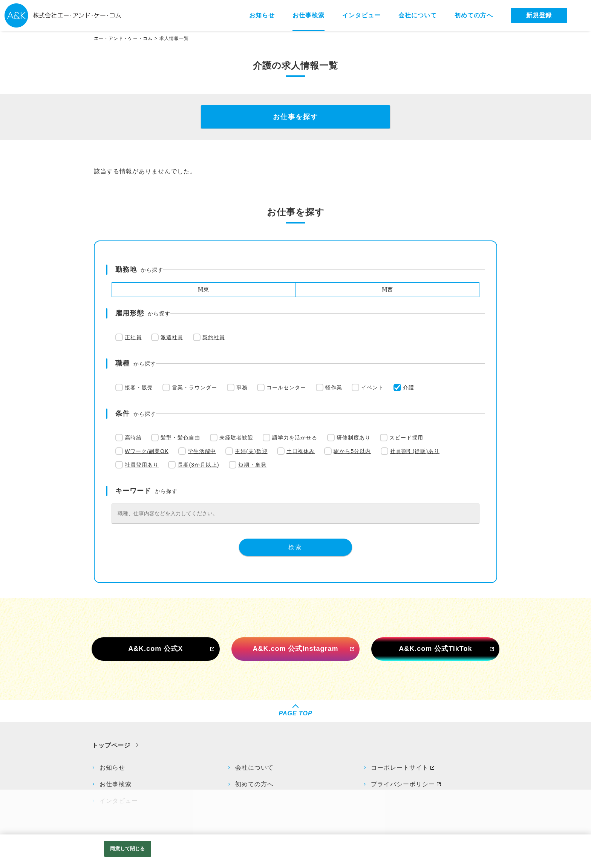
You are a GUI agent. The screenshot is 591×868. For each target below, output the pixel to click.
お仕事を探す (295, 117)
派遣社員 (172, 337)
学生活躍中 (202, 451)
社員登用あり (142, 465)
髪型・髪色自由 (180, 438)
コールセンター (286, 387)
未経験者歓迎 (236, 438)
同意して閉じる (127, 849)
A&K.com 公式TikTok (435, 649)
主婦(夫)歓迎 (251, 451)
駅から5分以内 (352, 451)
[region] (295, 851)
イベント (372, 387)
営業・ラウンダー (194, 387)
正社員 (133, 337)
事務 (242, 387)
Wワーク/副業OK (147, 451)
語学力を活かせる (295, 438)
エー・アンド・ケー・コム (123, 38)
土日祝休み (301, 451)
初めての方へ (254, 784)
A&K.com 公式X (155, 649)
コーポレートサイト (400, 768)
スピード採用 (406, 438)
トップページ (111, 745)
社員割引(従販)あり (415, 451)
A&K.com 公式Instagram (295, 649)
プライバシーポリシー (403, 784)
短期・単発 (252, 465)
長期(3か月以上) (198, 465)
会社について (254, 768)
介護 (409, 387)
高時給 (133, 438)
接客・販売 (139, 387)
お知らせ (112, 768)
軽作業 (334, 387)
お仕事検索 (116, 784)
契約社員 (214, 337)
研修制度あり (354, 438)
